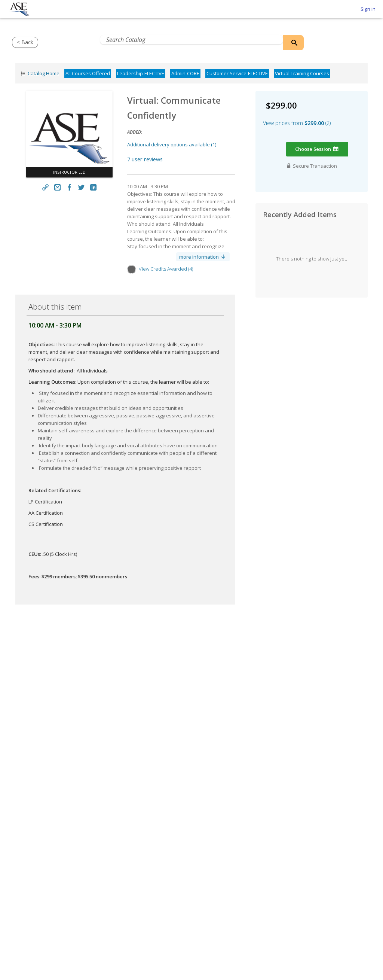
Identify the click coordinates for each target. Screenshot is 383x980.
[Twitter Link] (81, 187)
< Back (25, 42)
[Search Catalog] (293, 43)
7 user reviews (145, 159)
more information (203, 257)
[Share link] (46, 187)
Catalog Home (39, 73)
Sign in (368, 9)
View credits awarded (166, 269)
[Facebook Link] (70, 187)
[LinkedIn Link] (93, 187)
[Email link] (58, 187)
